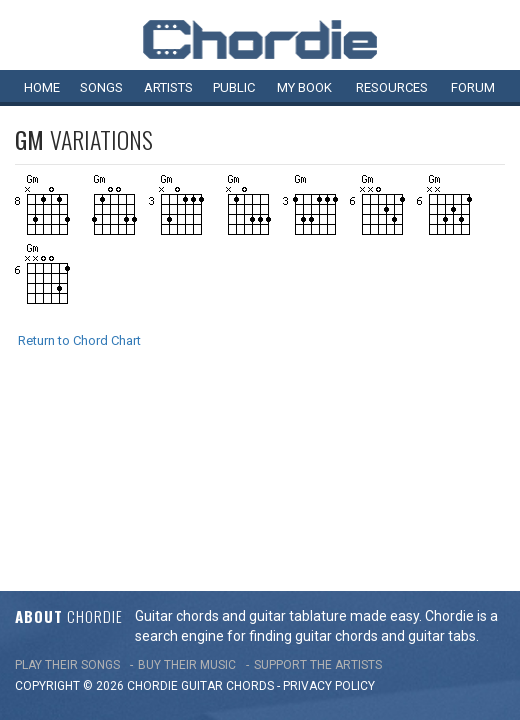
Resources (392, 87)
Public (234, 87)
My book (304, 87)
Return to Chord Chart (79, 340)
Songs (101, 87)
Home (42, 87)
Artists (168, 87)
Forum (473, 87)
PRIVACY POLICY (329, 503)
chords (250, 503)
